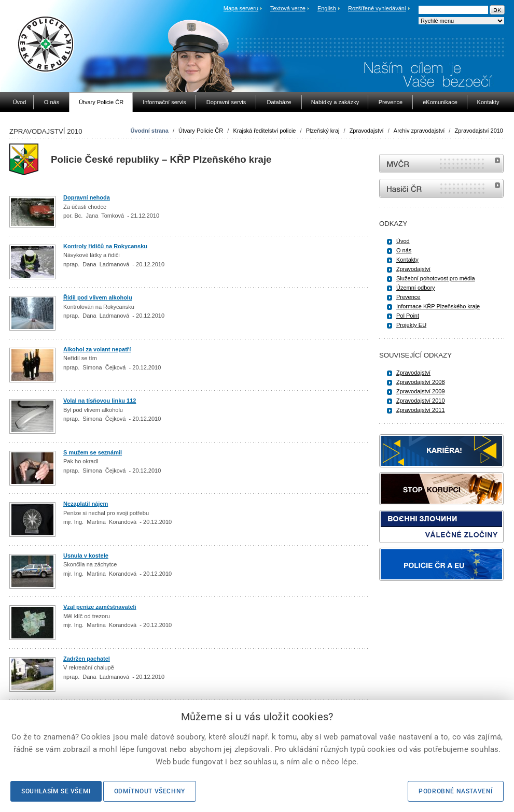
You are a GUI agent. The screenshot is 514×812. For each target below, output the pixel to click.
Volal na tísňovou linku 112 (100, 401)
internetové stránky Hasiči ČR (441, 188)
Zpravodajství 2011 (421, 410)
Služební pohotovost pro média (436, 278)
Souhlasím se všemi (56, 791)
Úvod (403, 241)
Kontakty (407, 260)
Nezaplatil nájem (86, 504)
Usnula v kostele (86, 555)
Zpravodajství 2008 (421, 382)
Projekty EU (411, 325)
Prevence (408, 297)
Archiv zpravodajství (419, 131)
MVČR (441, 163)
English (327, 8)
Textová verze (288, 8)
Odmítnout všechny (150, 791)
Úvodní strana (150, 131)
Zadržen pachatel (87, 659)
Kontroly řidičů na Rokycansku (105, 246)
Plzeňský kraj (323, 131)
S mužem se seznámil (93, 452)
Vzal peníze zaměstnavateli (100, 607)
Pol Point (408, 316)
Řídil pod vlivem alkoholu (98, 297)
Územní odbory (416, 288)
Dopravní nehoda (87, 197)
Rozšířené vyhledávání (377, 8)
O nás (404, 250)
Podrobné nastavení (456, 791)
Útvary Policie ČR (201, 131)
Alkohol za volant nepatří (97, 349)
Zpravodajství (367, 131)
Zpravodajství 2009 (421, 391)
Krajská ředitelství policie (264, 131)
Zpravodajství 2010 (479, 131)
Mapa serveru (241, 8)
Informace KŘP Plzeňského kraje (438, 306)
